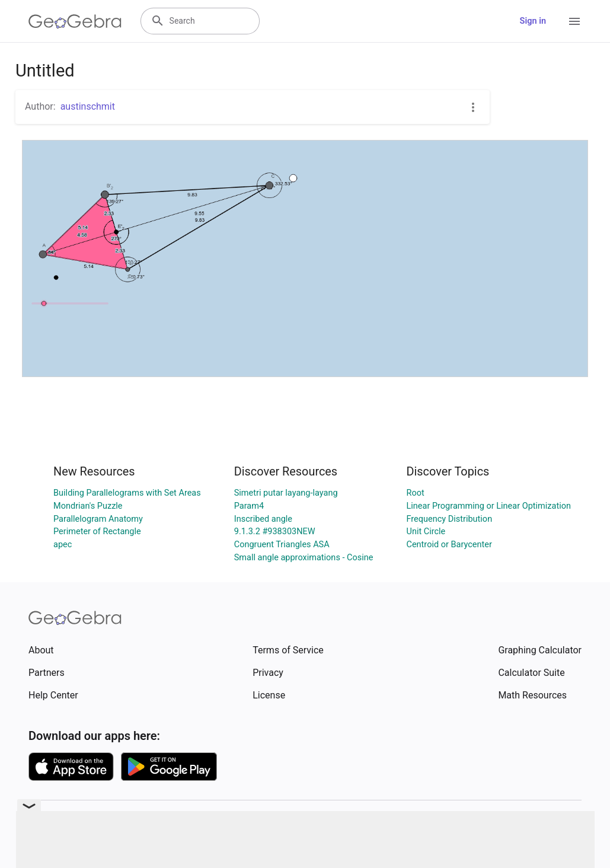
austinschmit (88, 106)
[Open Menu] (574, 21)
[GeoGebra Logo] (75, 21)
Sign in (533, 21)
